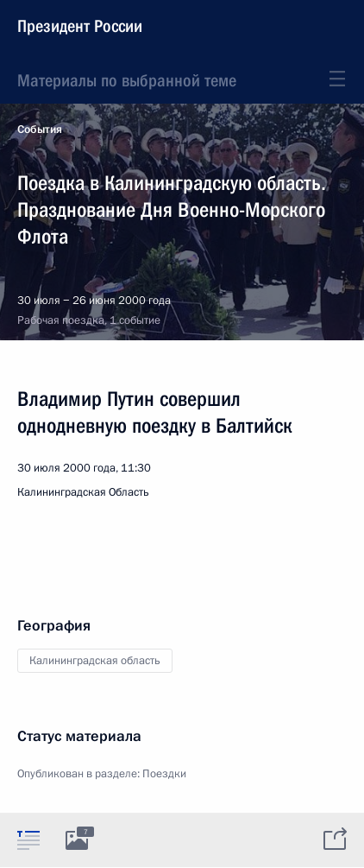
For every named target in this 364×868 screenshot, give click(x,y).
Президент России (80, 26)
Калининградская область (95, 661)
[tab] (28, 839)
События (40, 130)
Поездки (164, 774)
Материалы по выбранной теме (127, 80)
